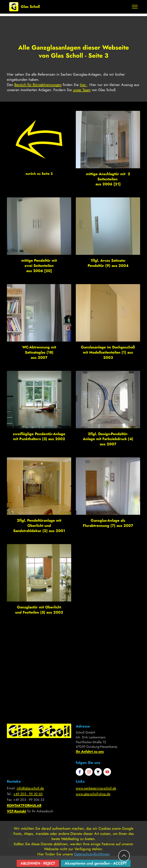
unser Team (82, 90)
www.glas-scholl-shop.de (93, 794)
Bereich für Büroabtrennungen (38, 85)
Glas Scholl (30, 7)
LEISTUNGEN (52, 829)
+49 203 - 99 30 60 (28, 794)
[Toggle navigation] (135, 7)
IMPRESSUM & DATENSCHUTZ (93, 829)
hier (83, 85)
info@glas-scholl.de (30, 788)
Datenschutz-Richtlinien (92, 863)
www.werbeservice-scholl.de (96, 788)
